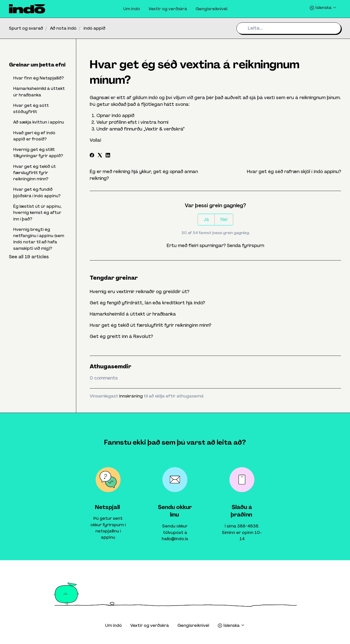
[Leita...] (289, 28)
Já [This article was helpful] (206, 219)
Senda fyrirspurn (245, 246)
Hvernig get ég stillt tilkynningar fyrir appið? (38, 153)
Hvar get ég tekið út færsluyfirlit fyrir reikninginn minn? (150, 325)
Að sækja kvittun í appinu (39, 122)
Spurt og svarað (26, 28)
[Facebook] (92, 156)
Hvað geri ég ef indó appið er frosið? (34, 136)
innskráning (131, 396)
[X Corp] (100, 156)
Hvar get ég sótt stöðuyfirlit (31, 108)
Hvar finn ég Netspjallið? (38, 78)
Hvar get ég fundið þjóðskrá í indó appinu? (37, 192)
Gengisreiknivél (211, 9)
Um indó (132, 9)
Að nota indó (63, 28)
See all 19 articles (29, 257)
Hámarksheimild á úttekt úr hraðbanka (133, 314)
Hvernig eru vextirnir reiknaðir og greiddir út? (140, 292)
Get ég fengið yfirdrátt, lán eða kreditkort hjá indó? (147, 303)
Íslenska (323, 8)
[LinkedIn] (108, 156)
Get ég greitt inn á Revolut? (121, 336)
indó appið (94, 28)
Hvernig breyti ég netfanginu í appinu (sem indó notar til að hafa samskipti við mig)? (39, 239)
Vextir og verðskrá (168, 9)
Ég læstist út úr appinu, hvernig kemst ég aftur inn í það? (37, 213)
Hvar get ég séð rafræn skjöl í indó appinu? (294, 172)
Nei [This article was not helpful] (224, 219)
